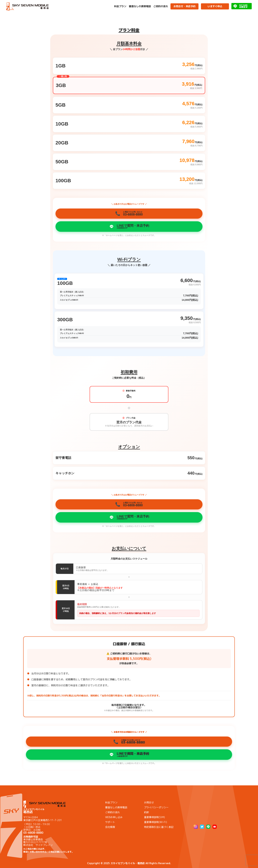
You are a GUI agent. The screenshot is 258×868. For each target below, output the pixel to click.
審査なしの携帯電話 (140, 6)
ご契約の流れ (161, 6)
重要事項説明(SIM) (154, 817)
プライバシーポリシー (156, 807)
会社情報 (110, 827)
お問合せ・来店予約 (184, 6)
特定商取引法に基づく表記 (159, 827)
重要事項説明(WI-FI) (156, 822)
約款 (147, 812)
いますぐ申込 (215, 6)
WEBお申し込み (114, 817)
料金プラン (120, 6)
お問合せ (149, 802)
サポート (110, 822)
